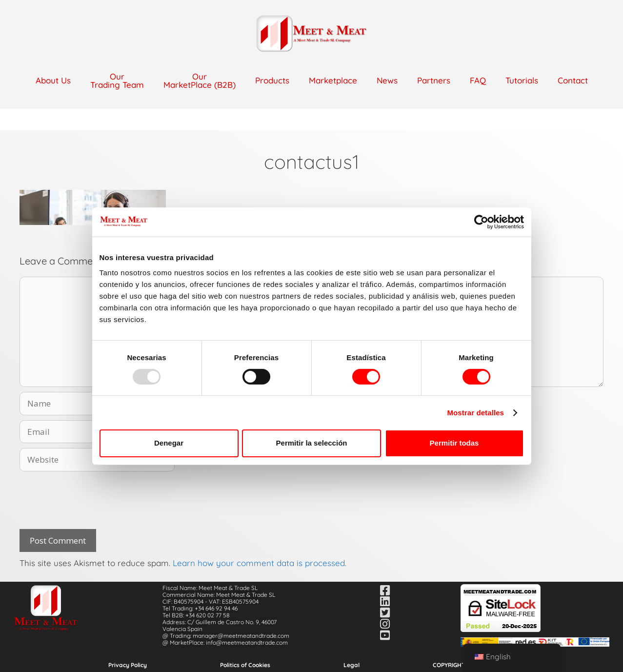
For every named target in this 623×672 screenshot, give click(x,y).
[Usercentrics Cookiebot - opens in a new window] (481, 222)
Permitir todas (454, 443)
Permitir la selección (312, 443)
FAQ (478, 80)
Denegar (169, 443)
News (387, 80)
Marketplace (333, 80)
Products (272, 80)
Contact (573, 80)
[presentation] (94, 500)
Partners (434, 80)
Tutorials (522, 80)
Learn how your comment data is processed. (260, 563)
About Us (53, 80)
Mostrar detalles (475, 413)
